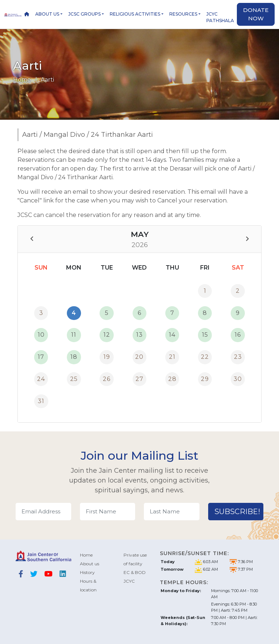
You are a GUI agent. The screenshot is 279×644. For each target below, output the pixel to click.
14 (172, 335)
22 (205, 357)
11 (74, 335)
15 (205, 335)
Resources (183, 14)
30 (238, 379)
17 (41, 357)
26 (107, 379)
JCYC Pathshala (220, 17)
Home (22, 80)
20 (139, 357)
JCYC (129, 581)
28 (172, 379)
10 (41, 335)
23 (238, 357)
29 (205, 379)
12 (107, 335)
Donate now (256, 14)
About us (47, 14)
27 (139, 379)
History (87, 572)
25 (74, 379)
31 (41, 401)
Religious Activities (135, 14)
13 (139, 335)
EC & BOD (135, 572)
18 (74, 357)
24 (41, 379)
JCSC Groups (84, 14)
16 (238, 335)
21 (172, 357)
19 (107, 357)
